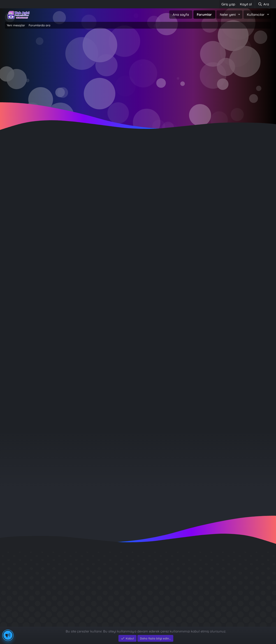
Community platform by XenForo (138, 620)
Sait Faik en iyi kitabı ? (211, 590)
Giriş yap (119, 68)
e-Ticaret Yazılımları (77, 624)
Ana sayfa (181, 15)
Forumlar (204, 15)
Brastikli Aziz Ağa (206, 607)
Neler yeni (228, 15)
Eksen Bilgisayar (18, 624)
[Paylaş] (262, 163)
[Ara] (263, 4)
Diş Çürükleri (203, 582)
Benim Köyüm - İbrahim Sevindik (221, 598)
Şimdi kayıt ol (157, 68)
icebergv (240, 464)
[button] (239, 15)
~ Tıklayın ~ (138, 104)
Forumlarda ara (39, 25)
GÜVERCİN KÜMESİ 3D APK (215, 574)
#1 (268, 163)
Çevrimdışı (24, 183)
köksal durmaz (18, 155)
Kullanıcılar (256, 15)
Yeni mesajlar (16, 25)
